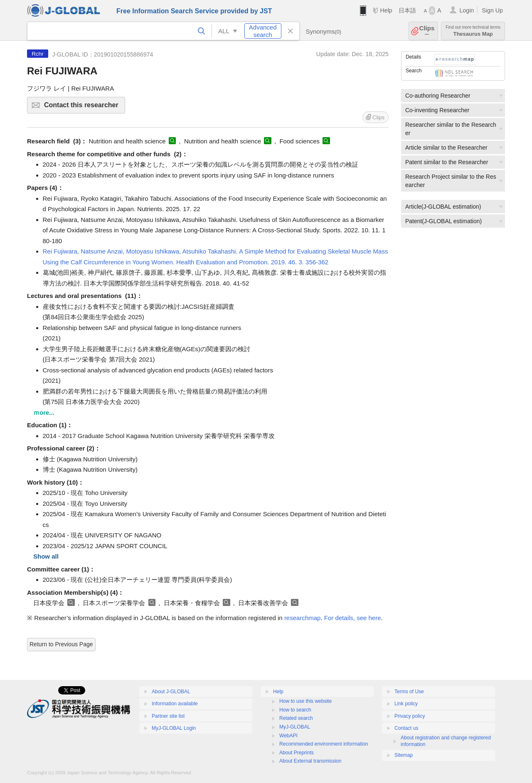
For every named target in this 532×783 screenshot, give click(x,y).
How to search (295, 710)
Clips (427, 31)
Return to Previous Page (61, 644)
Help (386, 10)
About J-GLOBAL (171, 692)
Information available (175, 704)
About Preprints (297, 753)
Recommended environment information (324, 744)
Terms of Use (409, 692)
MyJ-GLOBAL (295, 727)
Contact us (406, 728)
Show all (46, 556)
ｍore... (44, 412)
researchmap (303, 618)
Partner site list (168, 716)
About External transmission (310, 761)
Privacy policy (410, 716)
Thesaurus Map (473, 31)
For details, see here (353, 618)
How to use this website (305, 701)
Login (467, 10)
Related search (296, 718)
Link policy (406, 704)
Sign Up (492, 10)
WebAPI (288, 736)
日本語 (407, 10)
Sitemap (404, 755)
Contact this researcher (83, 107)
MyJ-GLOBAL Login (174, 728)
